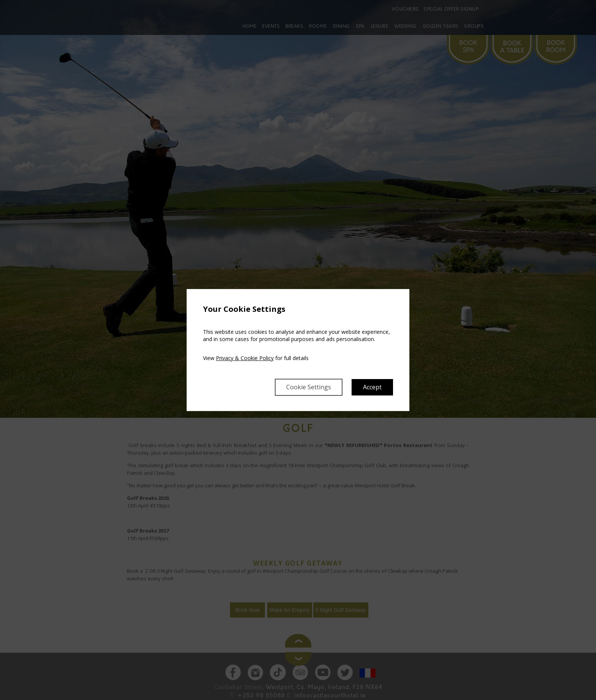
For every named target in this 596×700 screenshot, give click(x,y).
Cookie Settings (309, 387)
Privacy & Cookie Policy (245, 358)
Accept (372, 387)
